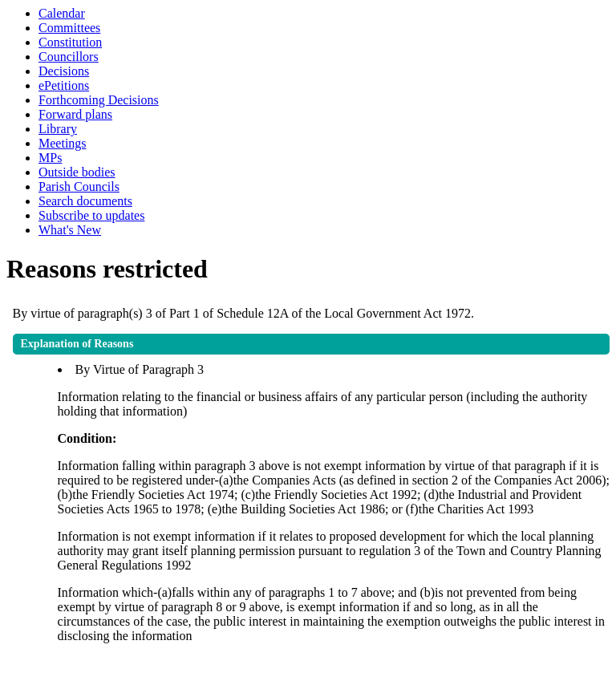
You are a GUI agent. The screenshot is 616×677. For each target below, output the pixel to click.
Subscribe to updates (91, 215)
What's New (70, 230)
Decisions (64, 71)
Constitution (70, 42)
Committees (69, 28)
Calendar (62, 13)
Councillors (69, 57)
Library (58, 129)
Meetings (63, 143)
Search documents (85, 201)
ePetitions (64, 85)
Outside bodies (77, 172)
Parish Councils (79, 186)
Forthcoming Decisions (99, 100)
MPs (50, 158)
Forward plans (75, 114)
